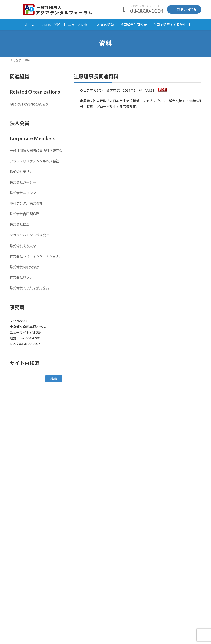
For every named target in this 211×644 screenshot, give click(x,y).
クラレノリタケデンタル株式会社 (34, 161)
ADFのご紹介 (51, 25)
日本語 (19, 431)
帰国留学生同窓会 (134, 25)
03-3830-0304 (57, 607)
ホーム (30, 25)
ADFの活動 (105, 25)
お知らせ (125, 435)
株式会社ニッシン (23, 193)
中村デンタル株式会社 (26, 203)
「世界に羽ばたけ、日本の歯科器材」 (169, 434)
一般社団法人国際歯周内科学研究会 (36, 150)
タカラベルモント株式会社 (29, 235)
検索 (54, 379)
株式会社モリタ (21, 172)
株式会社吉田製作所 (25, 214)
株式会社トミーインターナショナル (36, 256)
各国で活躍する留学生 (170, 25)
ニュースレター (79, 25)
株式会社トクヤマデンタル (29, 288)
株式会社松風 (20, 224)
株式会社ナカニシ (23, 245)
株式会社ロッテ (21, 277)
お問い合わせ (154, 611)
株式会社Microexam (25, 267)
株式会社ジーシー (23, 182)
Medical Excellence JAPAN (29, 104)
